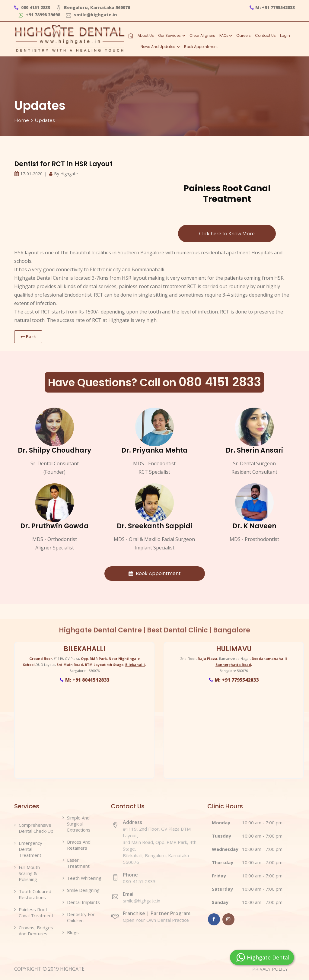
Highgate (69, 174)
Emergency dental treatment (30, 849)
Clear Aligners (202, 35)
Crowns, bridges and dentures (36, 931)
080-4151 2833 (139, 881)
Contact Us (265, 35)
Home (22, 120)
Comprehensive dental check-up (36, 828)
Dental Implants (83, 902)
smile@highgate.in (91, 15)
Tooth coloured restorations (35, 894)
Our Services (172, 35)
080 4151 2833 (32, 7)
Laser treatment (78, 863)
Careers (244, 35)
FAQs (226, 35)
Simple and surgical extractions (79, 824)
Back (28, 337)
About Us (146, 35)
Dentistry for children (81, 917)
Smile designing (83, 890)
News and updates (160, 47)
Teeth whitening (84, 878)
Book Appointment (201, 47)
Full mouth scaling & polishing (29, 873)
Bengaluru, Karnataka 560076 (93, 7)
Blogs (73, 932)
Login (285, 35)
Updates (45, 120)
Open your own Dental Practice (161, 916)
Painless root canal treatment (36, 912)
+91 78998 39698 (39, 15)
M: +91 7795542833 (272, 7)
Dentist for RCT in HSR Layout (63, 164)
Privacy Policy (273, 969)
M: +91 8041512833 (84, 680)
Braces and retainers (79, 845)
